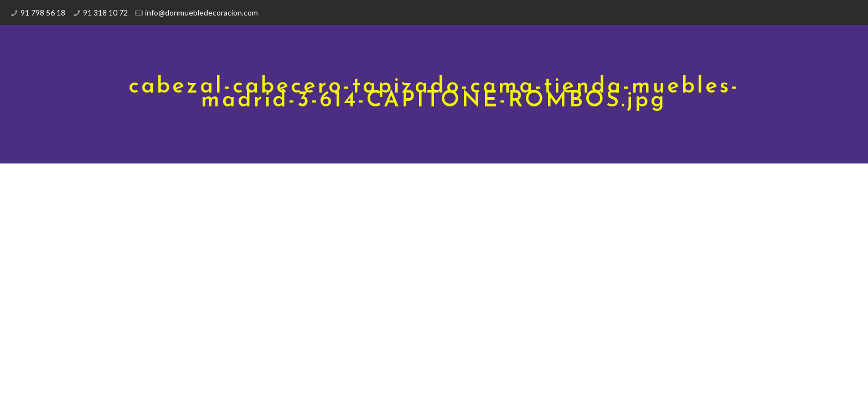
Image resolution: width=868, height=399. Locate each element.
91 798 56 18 (43, 12)
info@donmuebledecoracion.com (201, 12)
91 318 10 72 (105, 12)
